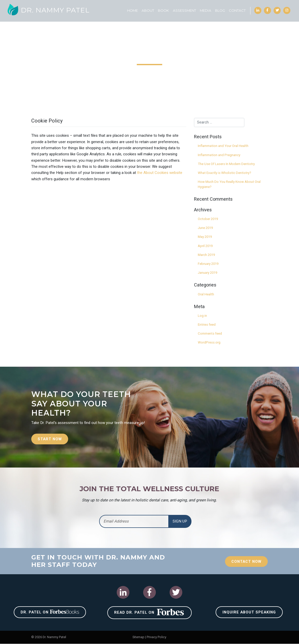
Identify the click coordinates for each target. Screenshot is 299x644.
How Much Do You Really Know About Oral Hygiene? (229, 184)
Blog (220, 10)
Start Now (50, 439)
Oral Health (206, 294)
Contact (237, 10)
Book (163, 10)
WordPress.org (209, 342)
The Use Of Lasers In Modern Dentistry (226, 164)
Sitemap (138, 637)
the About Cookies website (160, 173)
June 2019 (205, 228)
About (148, 10)
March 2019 (206, 255)
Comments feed (210, 333)
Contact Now (245, 562)
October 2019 (208, 219)
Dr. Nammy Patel (49, 10)
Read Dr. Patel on (149, 612)
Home (132, 10)
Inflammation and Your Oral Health (223, 146)
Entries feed (207, 325)
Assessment (184, 10)
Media (205, 10)
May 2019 (205, 237)
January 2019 (207, 273)
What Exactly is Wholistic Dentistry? (225, 173)
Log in (202, 316)
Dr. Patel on (50, 612)
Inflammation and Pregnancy (219, 155)
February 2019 (208, 264)
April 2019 (205, 246)
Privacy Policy (156, 637)
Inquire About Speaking (249, 612)
